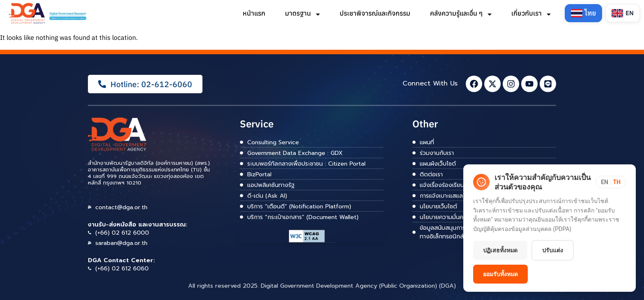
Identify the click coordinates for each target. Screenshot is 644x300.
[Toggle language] (611, 182)
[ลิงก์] (48, 13)
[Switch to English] (622, 13)
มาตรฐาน (302, 13)
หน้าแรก (253, 13)
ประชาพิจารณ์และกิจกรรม (374, 13)
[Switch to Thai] (583, 13)
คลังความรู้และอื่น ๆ (460, 13)
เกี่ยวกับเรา (530, 13)
